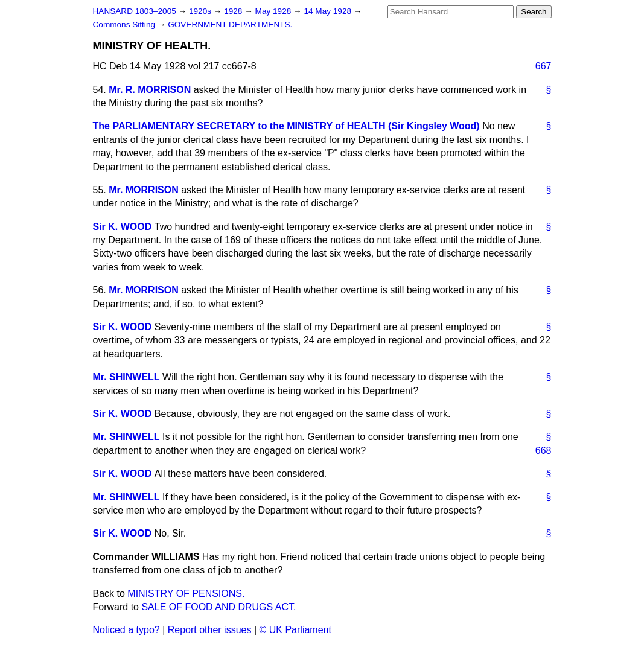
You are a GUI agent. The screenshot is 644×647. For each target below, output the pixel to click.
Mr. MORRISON (144, 190)
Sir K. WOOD (123, 227)
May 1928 (274, 11)
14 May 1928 (328, 11)
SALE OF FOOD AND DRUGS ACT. (218, 607)
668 (544, 451)
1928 (234, 11)
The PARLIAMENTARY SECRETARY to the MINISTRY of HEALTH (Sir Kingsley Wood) (286, 126)
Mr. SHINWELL (126, 377)
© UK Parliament (295, 630)
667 (544, 66)
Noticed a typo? (126, 630)
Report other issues (210, 630)
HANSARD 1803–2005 (135, 11)
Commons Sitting (125, 24)
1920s (201, 11)
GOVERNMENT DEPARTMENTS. (230, 24)
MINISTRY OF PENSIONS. (186, 594)
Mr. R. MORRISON (150, 90)
